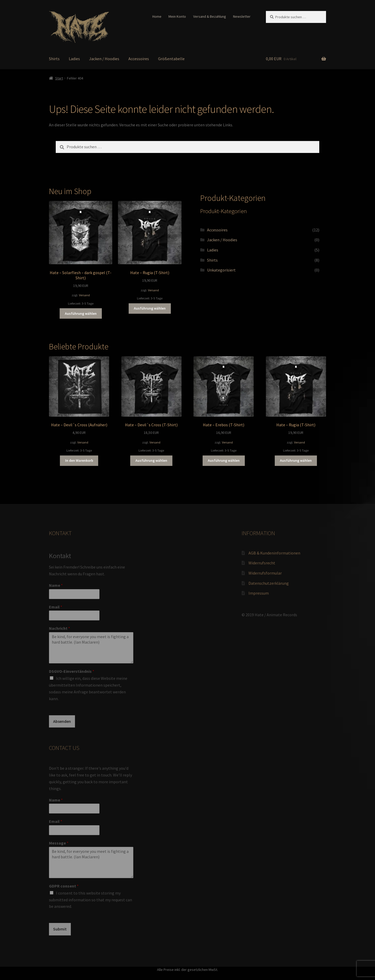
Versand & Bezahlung (210, 16)
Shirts (54, 59)
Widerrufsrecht (262, 563)
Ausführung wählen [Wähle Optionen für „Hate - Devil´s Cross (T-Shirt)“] (151, 460)
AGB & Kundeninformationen (274, 553)
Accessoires (139, 59)
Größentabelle (171, 59)
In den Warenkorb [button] (79, 460)
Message (59, 843)
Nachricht (60, 628)
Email (56, 607)
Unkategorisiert (221, 270)
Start (59, 78)
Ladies (74, 59)
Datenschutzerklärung (269, 583)
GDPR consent (64, 886)
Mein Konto (177, 16)
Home (157, 16)
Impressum (259, 593)
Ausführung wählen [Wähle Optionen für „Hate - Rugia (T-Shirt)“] (150, 308)
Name (56, 585)
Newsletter (242, 16)
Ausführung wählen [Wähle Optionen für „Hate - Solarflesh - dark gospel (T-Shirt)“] (81, 313)
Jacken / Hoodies (104, 59)
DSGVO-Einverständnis (72, 671)
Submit (60, 929)
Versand (84, 295)
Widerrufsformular (265, 573)
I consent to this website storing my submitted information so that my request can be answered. (90, 900)
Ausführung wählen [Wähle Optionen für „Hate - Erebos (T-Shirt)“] (224, 460)
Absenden (62, 721)
